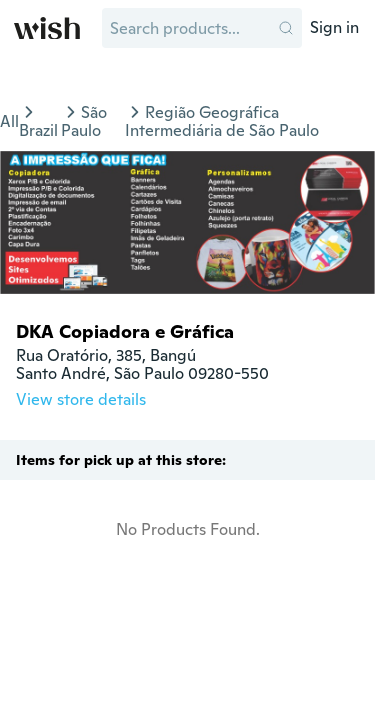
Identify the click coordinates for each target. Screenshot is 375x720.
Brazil (38, 130)
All (9, 121)
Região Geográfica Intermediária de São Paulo (222, 121)
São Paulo (84, 121)
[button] (286, 28)
